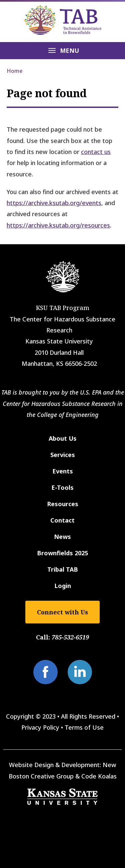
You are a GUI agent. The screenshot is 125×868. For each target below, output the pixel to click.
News (62, 537)
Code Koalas (99, 776)
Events (63, 471)
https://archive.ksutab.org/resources (58, 225)
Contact (62, 520)
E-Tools (62, 487)
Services (63, 455)
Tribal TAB (63, 569)
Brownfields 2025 (62, 553)
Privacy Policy (40, 727)
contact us (96, 152)
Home (15, 71)
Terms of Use (84, 727)
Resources (63, 504)
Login (63, 586)
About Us (63, 438)
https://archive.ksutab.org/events (54, 203)
